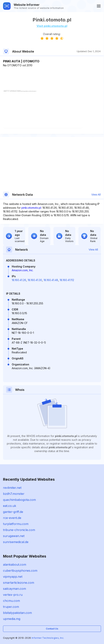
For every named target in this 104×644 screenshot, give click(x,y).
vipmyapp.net (13, 577)
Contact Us (52, 629)
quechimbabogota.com (19, 500)
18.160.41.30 (35, 280)
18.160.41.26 (19, 280)
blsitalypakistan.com (17, 613)
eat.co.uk (10, 506)
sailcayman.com (14, 589)
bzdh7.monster (14, 494)
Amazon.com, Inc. (23, 270)
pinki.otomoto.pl (31, 208)
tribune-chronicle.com (19, 530)
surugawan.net (14, 536)
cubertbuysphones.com (20, 571)
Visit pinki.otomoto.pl (52, 26)
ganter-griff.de (13, 512)
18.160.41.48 (51, 280)
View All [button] (96, 195)
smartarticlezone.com (19, 583)
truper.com (11, 607)
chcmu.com (11, 601)
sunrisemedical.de (16, 542)
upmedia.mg (12, 619)
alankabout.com (15, 565)
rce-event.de (12, 518)
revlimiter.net (12, 488)
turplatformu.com (16, 524)
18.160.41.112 (67, 280)
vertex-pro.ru (13, 595)
